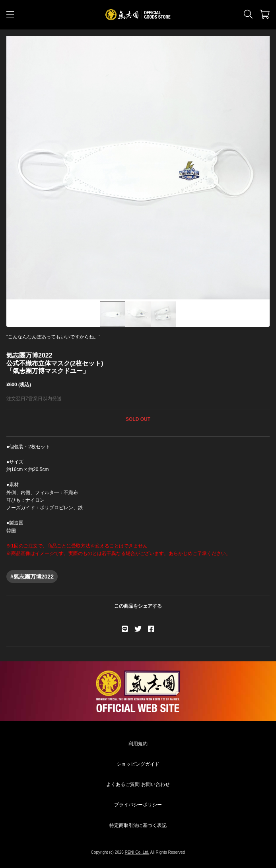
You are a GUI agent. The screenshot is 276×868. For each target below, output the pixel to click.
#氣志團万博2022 (32, 577)
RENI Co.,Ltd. (137, 852)
